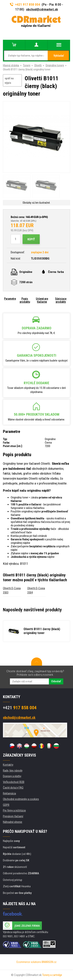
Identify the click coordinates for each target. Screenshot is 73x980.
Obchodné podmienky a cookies (21, 799)
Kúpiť (31, 239)
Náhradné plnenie (13, 822)
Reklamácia (9, 793)
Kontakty (8, 765)
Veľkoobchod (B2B (14, 782)
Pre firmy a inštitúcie (14, 810)
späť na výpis (9, 81)
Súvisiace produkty (61, 300)
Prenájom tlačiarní (13, 816)
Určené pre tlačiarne (42, 300)
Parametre (10, 299)
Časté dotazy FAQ (13, 788)
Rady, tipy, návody (13, 771)
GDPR (6, 805)
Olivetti (38, 65)
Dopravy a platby (12, 776)
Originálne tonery (55, 65)
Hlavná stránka (11, 65)
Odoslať (56, 681)
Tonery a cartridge (52, 975)
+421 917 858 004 (25, 4)
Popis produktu (25, 300)
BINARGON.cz (49, 962)
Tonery (27, 65)
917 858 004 (20, 708)
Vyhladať (59, 56)
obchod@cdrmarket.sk (42, 9)
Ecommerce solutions (29, 962)
